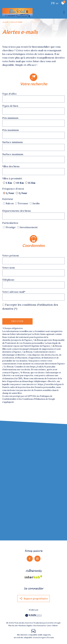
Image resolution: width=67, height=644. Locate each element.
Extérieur (8, 199)
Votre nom (8, 267)
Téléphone (8, 280)
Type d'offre (9, 94)
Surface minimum (13, 142)
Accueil (5, 22)
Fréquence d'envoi (13, 189)
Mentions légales (25, 627)
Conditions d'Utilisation (34, 399)
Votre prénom (11, 255)
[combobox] (33, 99)
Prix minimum (10, 118)
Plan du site (13, 627)
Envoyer (17, 321)
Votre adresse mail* (14, 292)
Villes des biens (11, 166)
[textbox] (33, 99)
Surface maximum (13, 154)
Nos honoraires (40, 627)
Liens (49, 627)
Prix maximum (11, 130)
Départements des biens (17, 211)
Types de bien (10, 106)
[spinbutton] (33, 123)
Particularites (10, 223)
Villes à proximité (12, 178)
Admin (55, 627)
